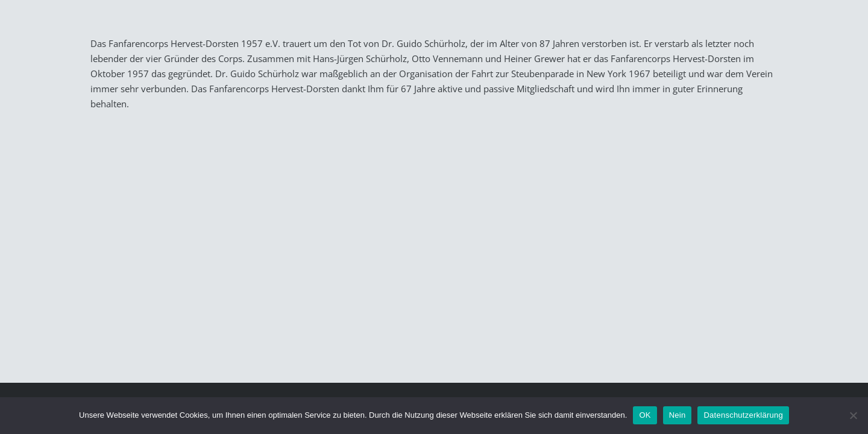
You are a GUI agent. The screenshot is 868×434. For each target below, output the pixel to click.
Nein (678, 415)
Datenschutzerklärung (743, 415)
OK (645, 415)
